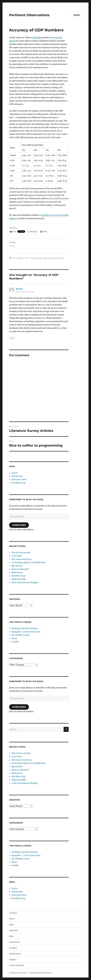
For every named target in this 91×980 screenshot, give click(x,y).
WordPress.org (18, 483)
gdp (46, 258)
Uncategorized (36, 258)
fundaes (13, 948)
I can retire (17, 556)
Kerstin (19, 289)
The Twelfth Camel (20, 635)
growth (51, 258)
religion (13, 959)
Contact (13, 913)
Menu (77, 15)
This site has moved (21, 552)
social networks (16, 965)
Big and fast (17, 566)
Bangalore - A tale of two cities (26, 632)
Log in (14, 473)
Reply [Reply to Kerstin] (12, 338)
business (13, 930)
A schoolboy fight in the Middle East (29, 562)
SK (14, 258)
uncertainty (59, 258)
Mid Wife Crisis (18, 576)
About (14, 638)
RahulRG (37, 37)
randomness (15, 954)
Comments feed (19, 479)
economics (14, 942)
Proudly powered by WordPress (40, 973)
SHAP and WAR (19, 579)
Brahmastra (17, 572)
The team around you (22, 559)
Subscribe (19, 525)
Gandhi (15, 642)
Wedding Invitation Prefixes (25, 628)
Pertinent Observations (29, 15)
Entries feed (17, 476)
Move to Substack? (20, 569)
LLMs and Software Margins (25, 582)
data (11, 936)
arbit (11, 925)
